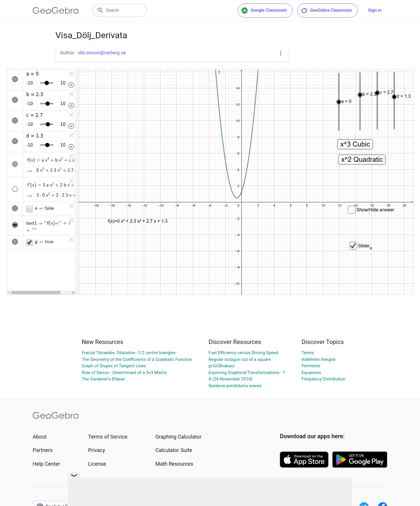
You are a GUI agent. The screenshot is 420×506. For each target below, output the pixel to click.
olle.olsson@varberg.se (102, 53)
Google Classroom (264, 11)
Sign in (375, 10)
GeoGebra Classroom (326, 11)
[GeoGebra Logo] (56, 11)
